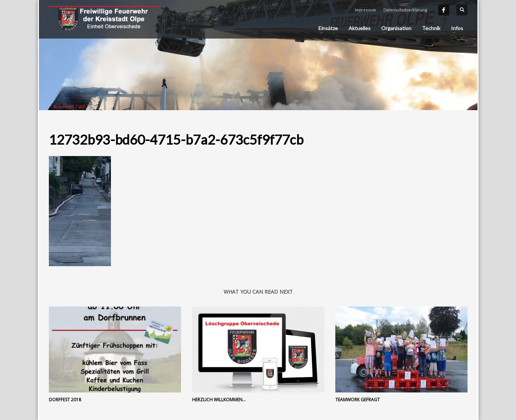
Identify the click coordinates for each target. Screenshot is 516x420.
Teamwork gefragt (358, 400)
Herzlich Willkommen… (219, 400)
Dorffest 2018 (65, 400)
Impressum (365, 10)
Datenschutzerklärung (405, 10)
